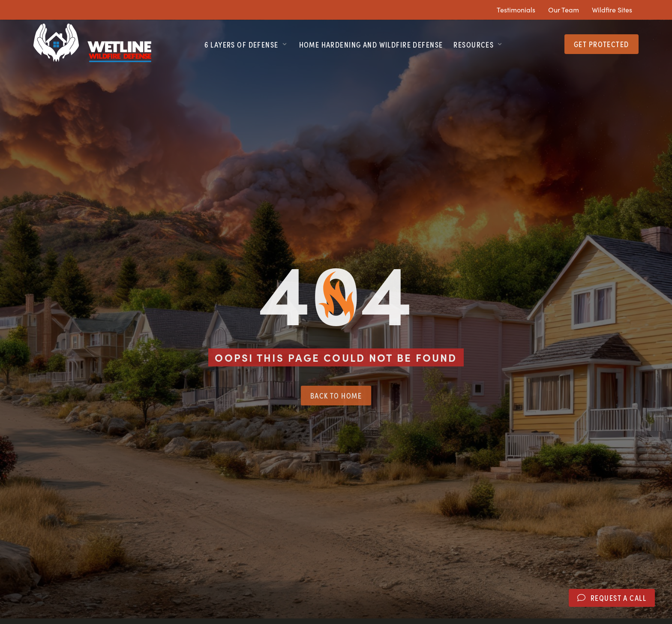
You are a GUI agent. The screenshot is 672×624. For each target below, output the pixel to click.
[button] (246, 44)
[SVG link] (92, 43)
